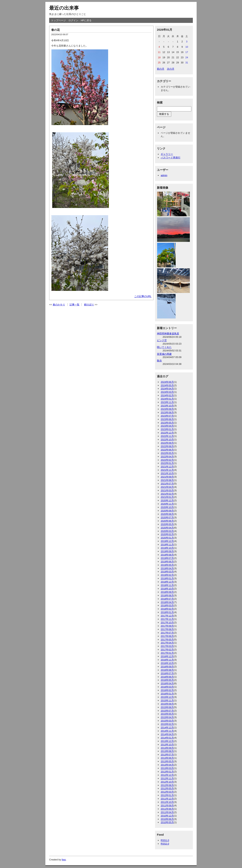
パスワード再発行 (171, 158)
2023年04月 (167, 426)
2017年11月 (167, 619)
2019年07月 (167, 558)
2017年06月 (167, 636)
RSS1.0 (165, 840)
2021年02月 (167, 494)
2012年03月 (167, 792)
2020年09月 (167, 511)
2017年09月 (167, 626)
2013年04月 (167, 765)
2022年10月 (167, 439)
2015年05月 (167, 714)
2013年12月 (167, 741)
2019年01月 (167, 578)
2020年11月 (167, 504)
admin (164, 175)
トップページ (58, 20)
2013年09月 (167, 748)
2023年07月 (167, 416)
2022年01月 (167, 463)
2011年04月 (167, 812)
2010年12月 (167, 816)
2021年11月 (167, 470)
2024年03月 (167, 392)
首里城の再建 (164, 354)
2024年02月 (167, 395)
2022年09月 (167, 443)
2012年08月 (167, 785)
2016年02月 (167, 690)
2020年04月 (167, 528)
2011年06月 (167, 809)
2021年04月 (167, 487)
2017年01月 (167, 653)
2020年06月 (167, 521)
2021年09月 (167, 477)
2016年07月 (167, 673)
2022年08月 (167, 446)
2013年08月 (167, 751)
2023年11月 (167, 402)
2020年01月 (167, 538)
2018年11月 (167, 585)
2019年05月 (167, 565)
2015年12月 (167, 697)
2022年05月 (167, 453)
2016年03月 (167, 687)
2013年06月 (167, 758)
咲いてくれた (164, 347)
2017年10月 (167, 622)
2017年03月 (167, 646)
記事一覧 (74, 305)
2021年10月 (167, 473)
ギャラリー (167, 154)
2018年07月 (167, 599)
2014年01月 (167, 738)
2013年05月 (167, 761)
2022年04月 (167, 457)
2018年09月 (167, 592)
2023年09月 (167, 409)
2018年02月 (167, 609)
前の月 (161, 69)
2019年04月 (167, 568)
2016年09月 (167, 667)
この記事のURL (143, 296)
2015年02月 (167, 724)
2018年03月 (167, 605)
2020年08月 (167, 514)
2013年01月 (167, 772)
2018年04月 (167, 602)
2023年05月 (167, 423)
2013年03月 (167, 768)
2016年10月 (167, 663)
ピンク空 (162, 340)
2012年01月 (167, 795)
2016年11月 (167, 660)
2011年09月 (167, 805)
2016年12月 (167, 656)
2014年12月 (167, 727)
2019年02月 (167, 575)
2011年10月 (167, 802)
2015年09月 (167, 704)
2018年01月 (167, 612)
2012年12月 (167, 775)
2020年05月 (167, 524)
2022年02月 (167, 460)
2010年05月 (167, 822)
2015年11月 (167, 700)
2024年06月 (167, 382)
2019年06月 (167, 562)
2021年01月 (167, 497)
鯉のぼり (89, 305)
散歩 (159, 361)
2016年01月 (167, 694)
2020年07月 (167, 517)
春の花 (55, 30)
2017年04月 (167, 643)
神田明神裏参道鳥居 (168, 334)
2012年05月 (167, 788)
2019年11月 (167, 545)
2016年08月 (167, 670)
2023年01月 (167, 429)
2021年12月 (167, 467)
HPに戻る (86, 20)
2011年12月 (167, 799)
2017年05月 (167, 640)
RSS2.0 (165, 844)
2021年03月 (167, 490)
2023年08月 (167, 412)
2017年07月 (167, 633)
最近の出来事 (64, 8)
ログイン (73, 20)
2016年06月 (167, 677)
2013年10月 (167, 745)
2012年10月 (167, 782)
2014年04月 (167, 734)
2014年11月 (167, 731)
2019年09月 (167, 551)
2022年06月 (167, 450)
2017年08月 (167, 629)
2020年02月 (167, 534)
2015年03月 (167, 721)
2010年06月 (167, 819)
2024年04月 (167, 389)
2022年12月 (167, 433)
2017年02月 (167, 650)
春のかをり (59, 305)
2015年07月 (167, 711)
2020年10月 (167, 507)
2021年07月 (167, 484)
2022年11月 (167, 436)
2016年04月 (167, 683)
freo (64, 860)
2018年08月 (167, 595)
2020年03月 (167, 531)
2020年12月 (167, 500)
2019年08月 (167, 555)
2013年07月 (167, 755)
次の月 (171, 69)
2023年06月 (167, 419)
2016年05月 (167, 680)
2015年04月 (167, 717)
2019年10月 (167, 548)
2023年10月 (167, 406)
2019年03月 (167, 572)
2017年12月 (167, 616)
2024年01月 (167, 399)
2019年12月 (167, 541)
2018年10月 (167, 589)
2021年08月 (167, 480)
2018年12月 (167, 582)
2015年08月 (167, 707)
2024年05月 (167, 385)
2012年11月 (167, 778)
